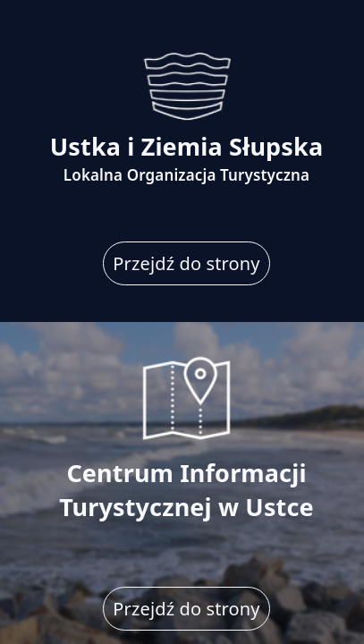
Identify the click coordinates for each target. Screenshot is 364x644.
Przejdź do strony (186, 263)
